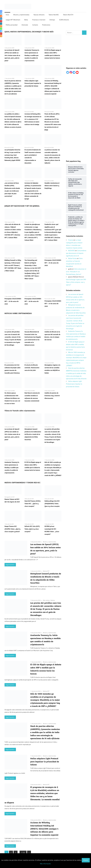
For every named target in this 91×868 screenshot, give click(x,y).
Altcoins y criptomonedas (21, 15)
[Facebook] (1, 11)
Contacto (35, 25)
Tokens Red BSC (54, 15)
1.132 (23, 853)
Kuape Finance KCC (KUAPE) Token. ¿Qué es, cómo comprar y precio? (13, 529)
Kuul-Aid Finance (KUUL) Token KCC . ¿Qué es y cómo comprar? (33, 504)
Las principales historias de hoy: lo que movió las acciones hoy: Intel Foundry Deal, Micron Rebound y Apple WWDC (12, 155)
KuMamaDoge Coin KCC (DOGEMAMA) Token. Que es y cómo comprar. (52, 504)
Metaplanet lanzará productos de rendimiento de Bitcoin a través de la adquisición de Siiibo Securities (33, 434)
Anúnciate (25, 25)
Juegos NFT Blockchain (13, 20)
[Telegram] (1, 31)
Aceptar (86, 860)
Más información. (46, 864)
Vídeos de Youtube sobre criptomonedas (20, 411)
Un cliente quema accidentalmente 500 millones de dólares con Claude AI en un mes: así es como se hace (12, 398)
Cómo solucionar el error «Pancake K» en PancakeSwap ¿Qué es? (76, 272)
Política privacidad (12, 25)
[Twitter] (1, 14)
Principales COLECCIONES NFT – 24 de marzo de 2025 (53, 263)
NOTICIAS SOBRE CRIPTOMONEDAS (18, 313)
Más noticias (46, 600)
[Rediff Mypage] (1, 34)
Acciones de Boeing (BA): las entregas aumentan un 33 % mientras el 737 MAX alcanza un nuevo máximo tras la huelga (33, 119)
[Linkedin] (1, 19)
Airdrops (52, 20)
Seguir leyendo (10, 565)
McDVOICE (71, 251)
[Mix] (1, 26)
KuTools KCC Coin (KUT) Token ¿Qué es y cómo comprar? (32, 529)
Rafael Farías (72, 258)
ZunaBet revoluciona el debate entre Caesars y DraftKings (52, 186)
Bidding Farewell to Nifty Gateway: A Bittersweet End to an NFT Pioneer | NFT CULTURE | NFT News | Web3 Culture (13, 265)
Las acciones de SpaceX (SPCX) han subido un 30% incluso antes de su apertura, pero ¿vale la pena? (12, 55)
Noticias (53, 600)
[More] (1, 36)
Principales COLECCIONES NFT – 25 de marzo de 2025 (13, 301)
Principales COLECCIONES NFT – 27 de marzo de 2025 (53, 304)
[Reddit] (1, 16)
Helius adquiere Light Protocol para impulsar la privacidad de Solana (33, 83)
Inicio (7, 15)
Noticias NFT (46, 571)
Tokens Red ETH (68, 15)
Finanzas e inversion (39, 20)
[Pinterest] (1, 21)
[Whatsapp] (1, 29)
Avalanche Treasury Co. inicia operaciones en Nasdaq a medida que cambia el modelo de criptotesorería (32, 55)
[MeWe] (1, 24)
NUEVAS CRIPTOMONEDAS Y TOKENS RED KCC (22, 483)
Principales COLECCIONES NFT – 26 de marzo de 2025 (33, 301)
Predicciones (46, 25)
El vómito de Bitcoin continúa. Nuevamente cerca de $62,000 (32, 368)
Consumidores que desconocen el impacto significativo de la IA (76, 253)
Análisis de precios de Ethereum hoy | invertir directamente (52, 396)
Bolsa (26, 20)
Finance (71, 240)
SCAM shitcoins (64, 20)
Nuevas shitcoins (39, 15)
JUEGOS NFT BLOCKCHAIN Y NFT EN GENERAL (22, 206)
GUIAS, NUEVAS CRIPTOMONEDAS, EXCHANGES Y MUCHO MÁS (29, 32)
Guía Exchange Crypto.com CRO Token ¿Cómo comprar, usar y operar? (76, 282)
